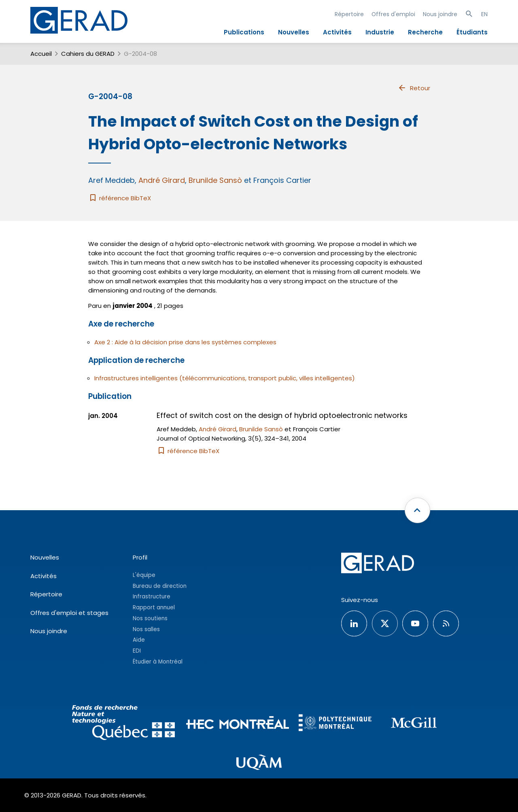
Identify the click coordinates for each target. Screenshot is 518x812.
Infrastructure (152, 597)
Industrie (380, 32)
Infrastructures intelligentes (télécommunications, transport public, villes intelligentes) (225, 378)
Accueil (41, 54)
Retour (414, 88)
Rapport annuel (154, 607)
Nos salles (146, 629)
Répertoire (349, 14)
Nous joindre (440, 14)
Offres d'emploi (393, 14)
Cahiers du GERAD (88, 54)
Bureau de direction (160, 586)
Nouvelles (294, 32)
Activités (337, 32)
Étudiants (472, 32)
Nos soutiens (150, 618)
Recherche (425, 32)
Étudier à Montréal (158, 662)
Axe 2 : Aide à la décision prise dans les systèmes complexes (185, 342)
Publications (244, 32)
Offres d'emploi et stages (69, 613)
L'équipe (144, 575)
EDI (137, 651)
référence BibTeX (120, 198)
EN (484, 14)
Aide (139, 640)
